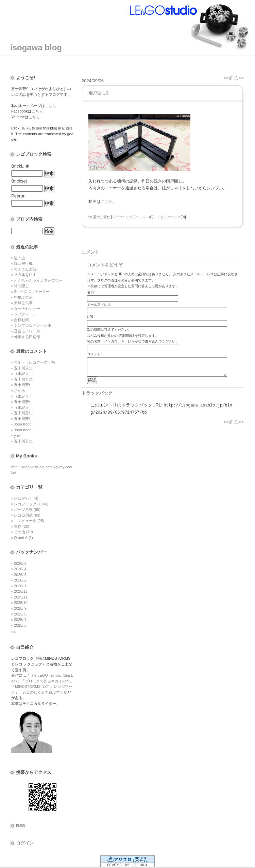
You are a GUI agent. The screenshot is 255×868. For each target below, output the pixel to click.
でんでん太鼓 (25, 269)
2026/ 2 (20, 580)
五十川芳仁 (23, 368)
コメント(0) (144, 217)
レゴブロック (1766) (31, 504)
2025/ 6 (20, 625)
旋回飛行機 (23, 263)
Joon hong (23, 424)
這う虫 (20, 258)
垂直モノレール (27, 331)
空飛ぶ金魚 (23, 297)
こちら (50, 106)
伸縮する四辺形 (27, 337)
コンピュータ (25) (29, 521)
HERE (26, 128)
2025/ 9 (20, 608)
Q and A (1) (23, 538)
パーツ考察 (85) (27, 509)
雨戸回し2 (98, 93)
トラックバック (97, 393)
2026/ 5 (20, 563)
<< (14, 632)
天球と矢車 (23, 303)
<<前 (229, 78)
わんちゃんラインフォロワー (38, 280)
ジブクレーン (25, 314)
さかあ (20, 390)
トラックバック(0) (171, 217)
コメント (90, 252)
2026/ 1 (20, 586)
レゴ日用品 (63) (27, 515)
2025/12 (21, 591)
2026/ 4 (20, 569)
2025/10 (21, 603)
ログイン (25, 843)
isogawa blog (36, 47)
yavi (17, 436)
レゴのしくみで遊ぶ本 (41, 692)
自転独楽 (21, 320)
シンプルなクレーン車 (33, 325)
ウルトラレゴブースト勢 (35, 362)
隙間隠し (21, 286)
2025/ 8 (20, 614)
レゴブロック (122, 217)
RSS (21, 826)
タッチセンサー (27, 309)
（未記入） (23, 374)
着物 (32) (22, 526)
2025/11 (21, 597)
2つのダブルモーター (32, 292)
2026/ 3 (20, 575)
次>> (239, 78)
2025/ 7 (20, 620)
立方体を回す (25, 275)
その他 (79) (23, 532)
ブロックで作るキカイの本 (47, 681)
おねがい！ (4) (26, 498)
